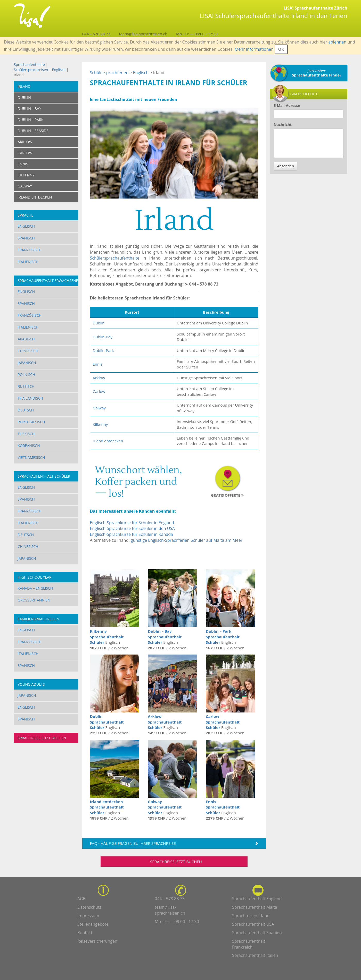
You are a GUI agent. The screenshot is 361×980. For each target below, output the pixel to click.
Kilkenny (100, 424)
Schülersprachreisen (31, 70)
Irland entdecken (108, 441)
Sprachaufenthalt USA (253, 924)
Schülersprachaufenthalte (115, 258)
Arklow (99, 378)
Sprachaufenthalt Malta (255, 907)
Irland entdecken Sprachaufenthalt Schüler (107, 807)
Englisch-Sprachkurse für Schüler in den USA (133, 528)
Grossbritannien (34, 600)
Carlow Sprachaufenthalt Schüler (223, 722)
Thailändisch (30, 398)
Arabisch (26, 339)
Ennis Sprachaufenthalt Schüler (223, 807)
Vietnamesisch (31, 457)
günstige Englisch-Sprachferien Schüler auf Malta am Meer (187, 540)
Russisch (26, 386)
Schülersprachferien (109, 73)
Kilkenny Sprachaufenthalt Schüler (107, 637)
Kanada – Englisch (35, 588)
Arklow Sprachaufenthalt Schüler (165, 722)
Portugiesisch (31, 422)
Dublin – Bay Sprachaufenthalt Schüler (165, 637)
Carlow (99, 391)
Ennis (98, 364)
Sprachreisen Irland (251, 916)
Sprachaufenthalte (29, 65)
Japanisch (27, 363)
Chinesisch (28, 351)
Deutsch (26, 410)
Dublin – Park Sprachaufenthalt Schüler (223, 637)
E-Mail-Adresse (287, 105)
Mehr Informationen (254, 49)
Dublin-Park (103, 350)
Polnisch (27, 375)
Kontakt (85, 933)
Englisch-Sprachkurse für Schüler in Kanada (132, 534)
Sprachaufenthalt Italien (255, 955)
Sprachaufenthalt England (257, 899)
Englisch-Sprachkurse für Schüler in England (132, 523)
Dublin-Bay (103, 337)
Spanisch (26, 238)
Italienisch (28, 262)
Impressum (88, 916)
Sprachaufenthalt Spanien (257, 933)
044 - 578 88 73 (204, 284)
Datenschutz (89, 907)
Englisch (59, 70)
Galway (99, 408)
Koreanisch (29, 446)
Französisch (30, 250)
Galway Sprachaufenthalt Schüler (165, 807)
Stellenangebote (93, 924)
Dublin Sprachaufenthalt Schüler (107, 722)
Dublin (99, 323)
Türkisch (26, 434)
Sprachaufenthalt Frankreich (249, 944)
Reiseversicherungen (97, 941)
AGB (81, 899)
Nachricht (283, 124)
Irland (24, 86)
